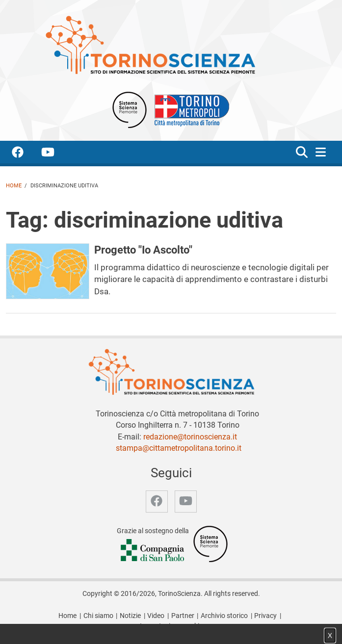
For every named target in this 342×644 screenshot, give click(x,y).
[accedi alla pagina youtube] (56, 154)
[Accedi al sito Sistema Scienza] (210, 544)
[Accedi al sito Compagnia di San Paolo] (153, 551)
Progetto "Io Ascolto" (143, 250)
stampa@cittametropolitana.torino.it (179, 448)
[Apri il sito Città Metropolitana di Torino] (189, 109)
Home (14, 186)
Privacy (265, 616)
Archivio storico (224, 616)
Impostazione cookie (171, 626)
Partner (183, 616)
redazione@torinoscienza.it (190, 437)
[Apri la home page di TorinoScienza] (150, 44)
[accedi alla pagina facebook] (26, 154)
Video (156, 616)
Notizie (130, 616)
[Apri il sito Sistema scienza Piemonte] (130, 109)
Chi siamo (98, 616)
